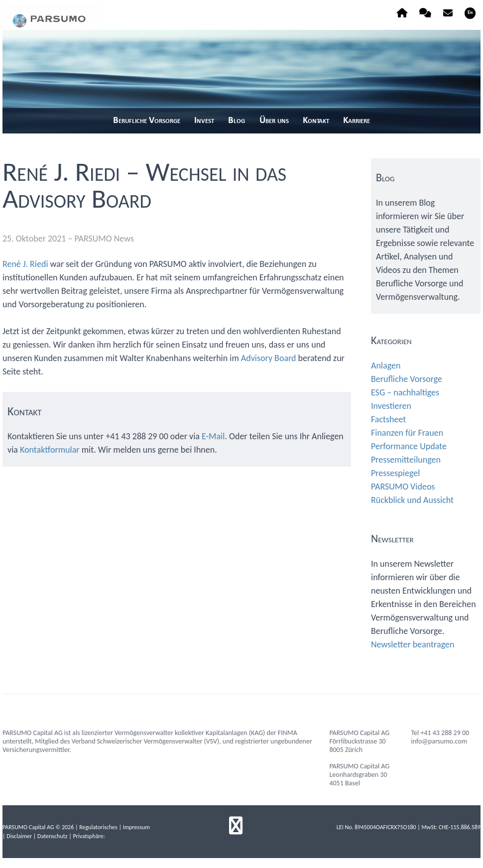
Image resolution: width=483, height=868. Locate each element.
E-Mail (213, 436)
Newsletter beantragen (413, 644)
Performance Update (409, 446)
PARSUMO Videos (403, 487)
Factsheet (388, 419)
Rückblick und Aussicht (412, 500)
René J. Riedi (25, 264)
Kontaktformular (50, 450)
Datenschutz (52, 836)
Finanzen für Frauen (407, 433)
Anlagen (386, 366)
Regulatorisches (98, 827)
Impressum (136, 827)
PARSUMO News (104, 239)
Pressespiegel (395, 473)
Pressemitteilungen (406, 460)
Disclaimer (19, 836)
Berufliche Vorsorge (407, 379)
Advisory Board (269, 358)
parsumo (52, 17)
